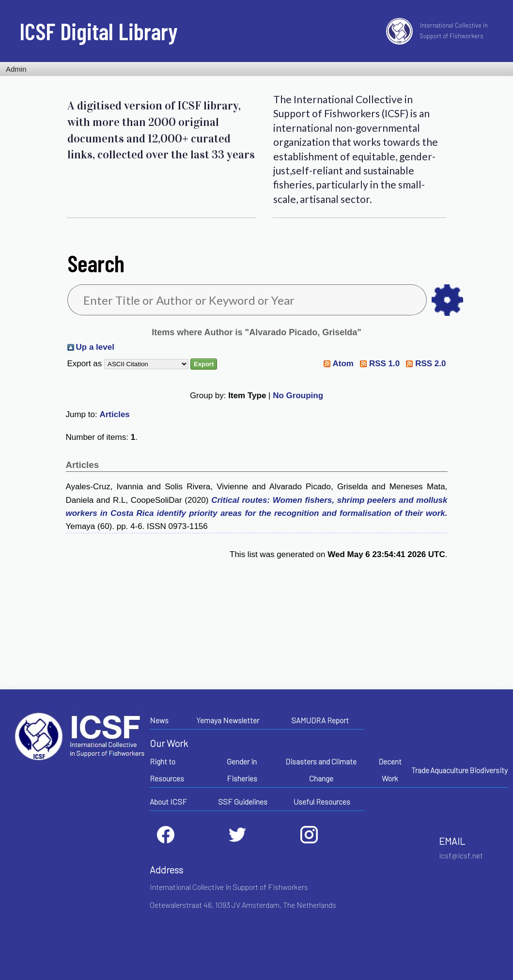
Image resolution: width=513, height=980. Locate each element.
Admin (16, 69)
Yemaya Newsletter (228, 720)
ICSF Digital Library (99, 31)
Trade (420, 770)
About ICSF (168, 801)
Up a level (95, 347)
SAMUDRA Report (320, 720)
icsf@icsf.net (461, 855)
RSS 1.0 (384, 364)
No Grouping (298, 396)
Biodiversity (489, 770)
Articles (114, 414)
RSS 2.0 (430, 364)
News (159, 720)
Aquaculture (449, 770)
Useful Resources (322, 801)
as (447, 300)
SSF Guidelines (243, 801)
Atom (343, 364)
